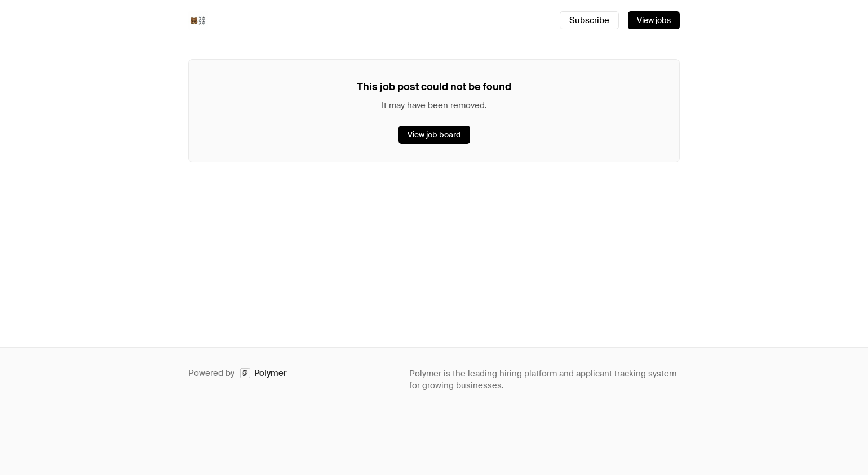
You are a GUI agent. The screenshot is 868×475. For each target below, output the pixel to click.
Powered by (238, 373)
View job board (434, 135)
